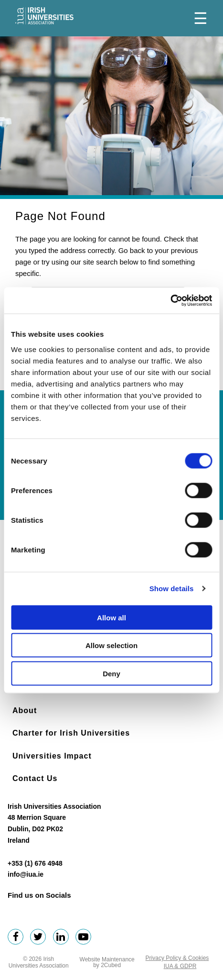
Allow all (111, 617)
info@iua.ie (26, 874)
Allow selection (111, 645)
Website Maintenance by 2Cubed (107, 962)
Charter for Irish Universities (71, 733)
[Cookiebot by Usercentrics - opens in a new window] (170, 300)
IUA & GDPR (180, 966)
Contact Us (35, 778)
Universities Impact (52, 756)
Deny (111, 673)
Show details (172, 589)
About (25, 710)
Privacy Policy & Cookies (177, 958)
